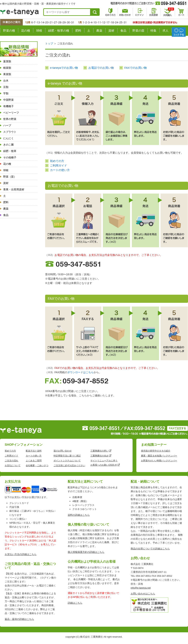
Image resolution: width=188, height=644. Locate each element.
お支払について (13, 465)
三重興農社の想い (99, 451)
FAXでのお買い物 (135, 68)
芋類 (6, 93)
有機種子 (8, 106)
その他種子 (10, 157)
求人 (165, 31)
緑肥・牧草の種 (59, 31)
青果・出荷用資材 (14, 189)
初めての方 (57, 161)
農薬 (99, 31)
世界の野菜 (10, 119)
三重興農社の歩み (99, 456)
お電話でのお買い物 (101, 68)
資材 (111, 31)
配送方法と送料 (34, 451)
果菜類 (7, 74)
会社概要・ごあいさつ (37, 465)
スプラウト (10, 132)
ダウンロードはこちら (80, 372)
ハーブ (7, 125)
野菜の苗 (138, 31)
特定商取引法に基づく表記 (67, 456)
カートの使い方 (60, 170)
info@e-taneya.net (141, 588)
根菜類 (7, 68)
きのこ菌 (8, 145)
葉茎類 (7, 61)
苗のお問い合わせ (63, 451)
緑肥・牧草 (10, 151)
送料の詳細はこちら (79, 515)
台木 (6, 81)
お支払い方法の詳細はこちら (21, 554)
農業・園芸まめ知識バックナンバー (159, 456)
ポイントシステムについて (67, 461)
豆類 (6, 87)
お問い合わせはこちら (143, 594)
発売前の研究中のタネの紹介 (156, 451)
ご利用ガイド (58, 165)
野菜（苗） (10, 177)
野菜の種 (9, 31)
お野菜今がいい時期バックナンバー (159, 461)
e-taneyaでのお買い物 (64, 68)
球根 (39, 31)
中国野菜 (8, 100)
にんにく (8, 138)
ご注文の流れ (11, 461)
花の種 (26, 31)
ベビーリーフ (11, 113)
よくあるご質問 (34, 461)
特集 (153, 31)
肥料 (78, 31)
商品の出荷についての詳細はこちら (150, 549)
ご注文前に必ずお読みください (69, 465)
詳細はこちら (75, 603)
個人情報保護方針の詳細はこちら (86, 552)
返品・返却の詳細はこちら (19, 619)
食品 (123, 31)
